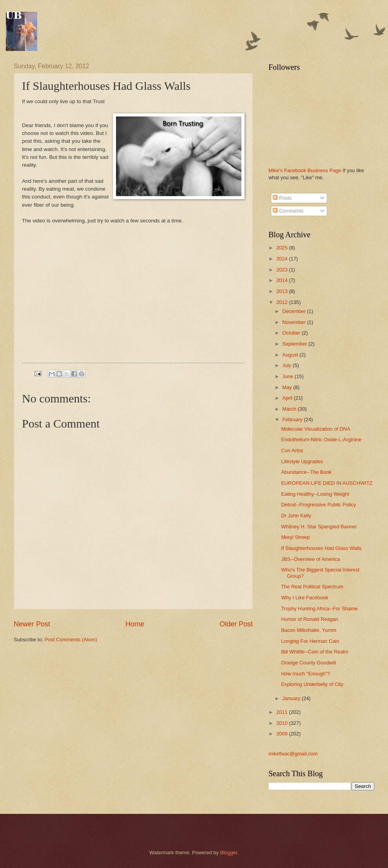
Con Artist (292, 450)
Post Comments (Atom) (71, 640)
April (288, 398)
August (291, 355)
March (290, 409)
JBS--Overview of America (310, 559)
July (287, 365)
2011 (283, 712)
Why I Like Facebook (305, 598)
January (292, 698)
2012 (283, 302)
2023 (283, 270)
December (295, 311)
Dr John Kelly (296, 516)
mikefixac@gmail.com (293, 754)
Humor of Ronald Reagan (310, 619)
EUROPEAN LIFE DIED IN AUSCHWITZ (327, 483)
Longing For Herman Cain (310, 641)
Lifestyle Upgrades (302, 461)
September (295, 344)
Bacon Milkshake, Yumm (309, 630)
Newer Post (32, 624)
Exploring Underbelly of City (312, 684)
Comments (288, 211)
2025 (283, 248)
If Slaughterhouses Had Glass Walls (321, 548)
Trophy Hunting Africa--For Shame (319, 609)
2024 (283, 259)
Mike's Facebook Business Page (305, 170)
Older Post (236, 624)
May (288, 387)
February (293, 419)
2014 (283, 280)
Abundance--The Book (306, 472)
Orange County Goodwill (308, 663)
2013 (283, 291)
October (292, 333)
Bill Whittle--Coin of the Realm (315, 652)
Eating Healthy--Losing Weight (315, 494)
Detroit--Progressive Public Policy (318, 505)
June (288, 376)
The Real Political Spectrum (312, 587)
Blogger (229, 853)
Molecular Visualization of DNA (316, 429)
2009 (283, 734)
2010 (283, 723)
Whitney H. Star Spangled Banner (319, 527)
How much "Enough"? (306, 674)
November (295, 322)
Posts (282, 198)
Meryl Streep (295, 537)
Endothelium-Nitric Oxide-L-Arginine (321, 439)
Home (135, 624)
